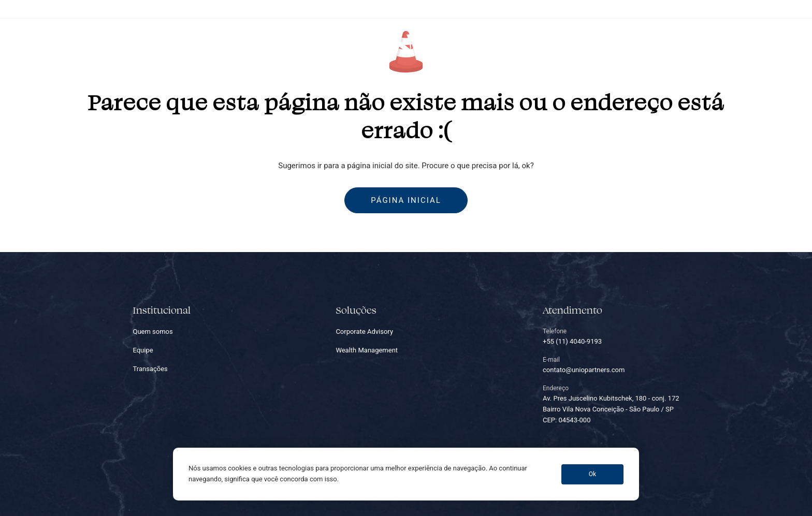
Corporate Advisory (364, 331)
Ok (592, 474)
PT (761, 45)
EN (781, 45)
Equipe (339, 45)
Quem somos (227, 45)
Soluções (289, 45)
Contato (596, 45)
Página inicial (406, 200)
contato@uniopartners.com (748, 9)
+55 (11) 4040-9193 (672, 9)
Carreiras (543, 45)
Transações (484, 45)
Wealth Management (367, 350)
